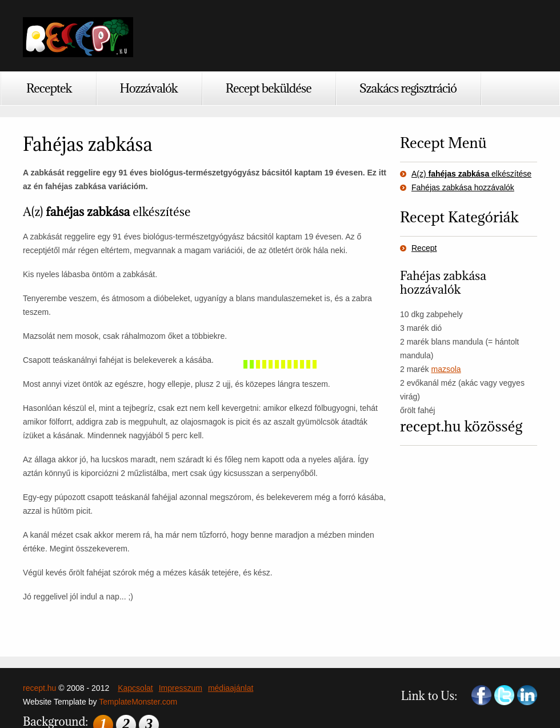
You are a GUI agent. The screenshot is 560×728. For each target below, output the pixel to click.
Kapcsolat (135, 688)
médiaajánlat (231, 688)
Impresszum (181, 688)
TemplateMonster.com (138, 702)
